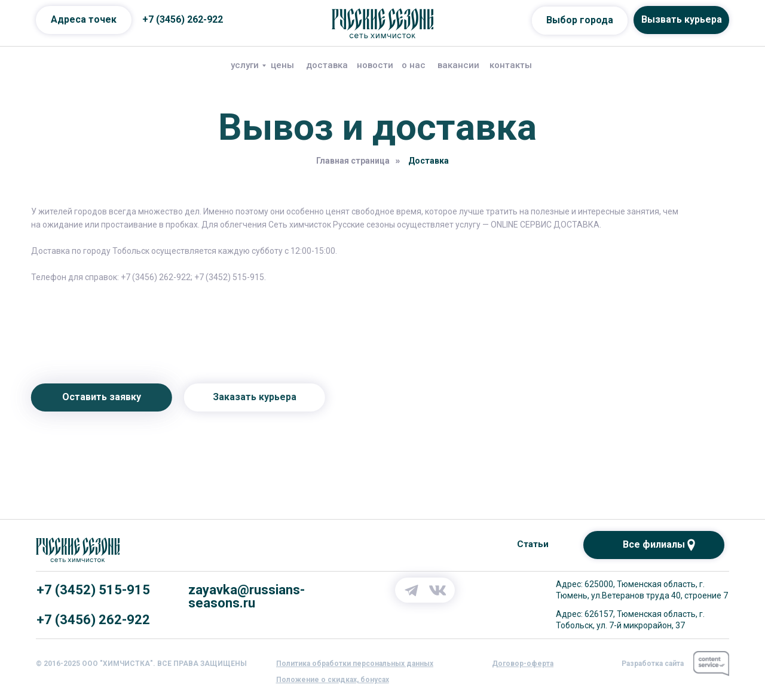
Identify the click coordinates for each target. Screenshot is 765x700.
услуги (245, 65)
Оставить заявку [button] (82, 397)
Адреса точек (84, 19)
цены (282, 65)
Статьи (533, 544)
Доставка (429, 161)
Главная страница (353, 161)
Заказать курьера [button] (235, 397)
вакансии (458, 65)
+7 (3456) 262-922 (183, 19)
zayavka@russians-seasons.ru (247, 596)
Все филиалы (654, 544)
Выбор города (580, 20)
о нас (414, 65)
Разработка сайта (653, 664)
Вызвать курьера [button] (682, 19)
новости (375, 65)
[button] (355, 664)
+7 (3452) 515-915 (93, 590)
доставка (327, 65)
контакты (511, 65)
